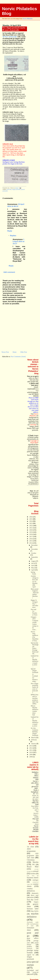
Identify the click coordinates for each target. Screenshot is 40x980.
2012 (31, 748)
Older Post (24, 352)
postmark (30, 948)
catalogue (35, 880)
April (33, 570)
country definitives (31, 890)
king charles (35, 911)
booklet (33, 874)
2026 (31, 517)
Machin (36, 862)
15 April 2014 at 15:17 (18, 241)
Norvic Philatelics (28, 19)
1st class (30, 847)
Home (15, 352)
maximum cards (33, 922)
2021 (31, 528)
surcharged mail (33, 970)
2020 (31, 530)
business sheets (33, 878)
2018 (31, 534)
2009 (31, 755)
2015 (31, 541)
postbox (29, 946)
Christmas (31, 860)
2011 (31, 750)
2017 (31, 537)
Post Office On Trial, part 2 (35, 808)
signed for (31, 955)
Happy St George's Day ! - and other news (35, 604)
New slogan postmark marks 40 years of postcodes (14, 29)
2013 (31, 746)
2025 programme (31, 850)
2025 (31, 519)
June (33, 565)
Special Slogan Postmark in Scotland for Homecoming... (35, 675)
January (34, 744)
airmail (36, 871)
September (35, 557)
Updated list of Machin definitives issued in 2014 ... (35, 661)
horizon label (33, 909)
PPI (33, 865)
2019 (31, 532)
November (35, 549)
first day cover (33, 900)
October (34, 553)
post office (33, 938)
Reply (10, 231)
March (33, 738)
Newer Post (5, 352)
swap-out (36, 972)
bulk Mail (31, 876)
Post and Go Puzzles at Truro (34, 612)
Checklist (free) (36, 821)
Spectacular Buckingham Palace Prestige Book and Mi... (35, 648)
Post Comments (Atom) (18, 357)
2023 (31, 523)
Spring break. (34, 573)
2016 (31, 539)
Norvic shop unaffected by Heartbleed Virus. (35, 636)
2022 (31, 526)
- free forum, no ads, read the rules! (35, 795)
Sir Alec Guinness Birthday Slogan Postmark (35, 732)
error (32, 897)
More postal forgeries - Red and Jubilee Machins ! (35, 593)
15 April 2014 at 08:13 (16, 205)
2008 (31, 757)
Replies (13, 236)
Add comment (9, 272)
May (33, 568)
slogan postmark (16, 189)
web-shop (33, 425)
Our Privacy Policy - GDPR (36, 814)
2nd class (31, 858)
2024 (31, 521)
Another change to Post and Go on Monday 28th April (35, 581)
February (34, 740)
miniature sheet (30, 929)
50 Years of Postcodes (10, 37)
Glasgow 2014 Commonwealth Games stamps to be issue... (35, 623)
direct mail (35, 895)
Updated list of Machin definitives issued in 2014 (35, 721)
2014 (31, 543)
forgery (36, 902)
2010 (31, 752)
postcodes (9, 189)
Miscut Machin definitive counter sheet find (35, 710)
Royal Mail (33, 867)
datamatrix (35, 893)
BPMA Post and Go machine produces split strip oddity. (35, 699)
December (34, 545)
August (34, 561)
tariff (32, 974)
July (33, 563)
